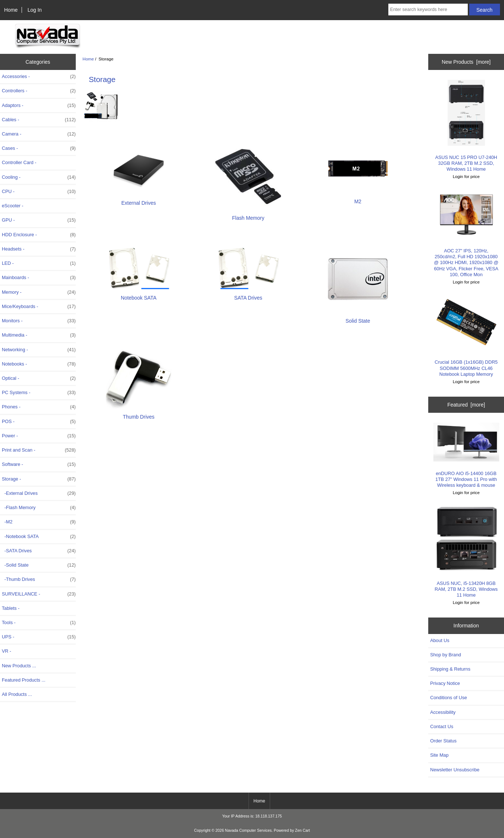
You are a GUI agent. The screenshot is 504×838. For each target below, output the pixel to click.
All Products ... (17, 694)
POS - (39, 422)
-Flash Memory (39, 508)
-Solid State (39, 565)
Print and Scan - (39, 450)
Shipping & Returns (450, 669)
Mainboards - (39, 278)
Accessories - (39, 77)
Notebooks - (39, 364)
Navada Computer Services (249, 830)
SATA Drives (248, 295)
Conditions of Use (449, 698)
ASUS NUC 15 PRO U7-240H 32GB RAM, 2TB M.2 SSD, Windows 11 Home (466, 126)
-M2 (39, 522)
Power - (39, 436)
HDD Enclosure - (39, 235)
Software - (39, 464)
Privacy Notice (445, 683)
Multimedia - (39, 335)
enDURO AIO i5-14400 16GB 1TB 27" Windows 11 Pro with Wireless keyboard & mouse (466, 455)
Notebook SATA (139, 295)
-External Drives (39, 493)
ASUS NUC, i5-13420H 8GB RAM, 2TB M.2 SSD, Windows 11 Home (466, 552)
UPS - (39, 637)
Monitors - (39, 321)
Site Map (439, 755)
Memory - (39, 292)
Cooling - (39, 177)
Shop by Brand (445, 655)
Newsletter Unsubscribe (455, 770)
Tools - (39, 623)
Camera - (39, 134)
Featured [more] (466, 405)
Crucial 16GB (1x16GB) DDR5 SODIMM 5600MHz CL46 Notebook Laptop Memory (466, 336)
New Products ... (19, 666)
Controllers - (39, 91)
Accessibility (443, 712)
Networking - (39, 350)
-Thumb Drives (39, 579)
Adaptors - (39, 105)
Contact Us (442, 726)
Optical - (39, 378)
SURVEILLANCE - (39, 594)
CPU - (39, 192)
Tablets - (11, 608)
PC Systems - (39, 393)
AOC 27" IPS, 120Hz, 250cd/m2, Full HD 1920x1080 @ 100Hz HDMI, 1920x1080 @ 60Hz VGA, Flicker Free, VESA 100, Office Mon (466, 233)
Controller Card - (19, 162)
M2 (358, 198)
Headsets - (39, 249)
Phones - (39, 407)
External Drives (139, 200)
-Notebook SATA (39, 537)
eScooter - (13, 206)
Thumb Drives (139, 414)
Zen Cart (303, 830)
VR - (7, 651)
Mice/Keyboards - (39, 307)
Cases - (39, 148)
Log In (35, 10)
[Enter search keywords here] (428, 10)
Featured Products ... (24, 680)
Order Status (443, 741)
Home (11, 10)
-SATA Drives (39, 551)
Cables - (39, 120)
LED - (39, 263)
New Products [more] (466, 62)
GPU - (39, 220)
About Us (440, 640)
